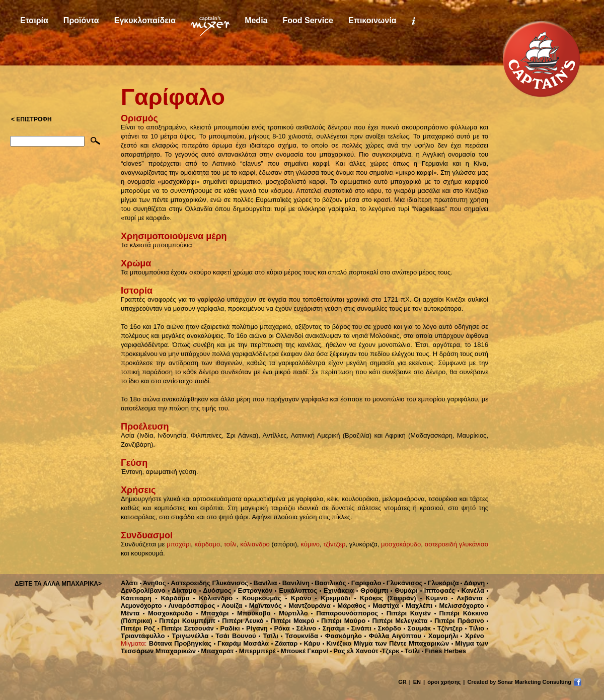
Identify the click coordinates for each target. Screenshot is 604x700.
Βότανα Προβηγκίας (180, 643)
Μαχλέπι (417, 606)
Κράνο (298, 598)
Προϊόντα (81, 20)
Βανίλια (264, 583)
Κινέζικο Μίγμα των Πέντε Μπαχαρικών (386, 643)
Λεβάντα (467, 598)
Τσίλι (269, 636)
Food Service (308, 20)
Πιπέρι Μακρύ (290, 621)
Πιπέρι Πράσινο (457, 621)
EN (417, 682)
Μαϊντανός (263, 606)
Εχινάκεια (337, 590)
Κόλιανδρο (213, 598)
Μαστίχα (384, 606)
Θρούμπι (372, 590)
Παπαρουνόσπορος (345, 613)
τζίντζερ (334, 544)
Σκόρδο (388, 628)
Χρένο (472, 636)
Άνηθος (153, 583)
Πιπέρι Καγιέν (406, 613)
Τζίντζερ (448, 628)
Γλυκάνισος (403, 583)
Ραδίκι (228, 628)
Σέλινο (305, 628)
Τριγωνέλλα (188, 636)
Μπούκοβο (251, 613)
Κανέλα (471, 590)
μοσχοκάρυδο (401, 544)
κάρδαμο (208, 544)
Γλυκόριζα (442, 583)
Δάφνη (473, 583)
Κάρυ (310, 643)
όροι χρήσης (444, 682)
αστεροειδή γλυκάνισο (457, 544)
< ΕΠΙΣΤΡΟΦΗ (31, 119)
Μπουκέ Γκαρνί (303, 651)
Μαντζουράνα (308, 606)
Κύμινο (434, 598)
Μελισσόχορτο (459, 606)
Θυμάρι (404, 590)
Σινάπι (359, 628)
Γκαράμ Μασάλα (241, 643)
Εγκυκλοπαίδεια (145, 20)
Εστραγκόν (253, 590)
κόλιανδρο (255, 544)
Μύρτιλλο (291, 613)
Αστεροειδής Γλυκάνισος (208, 583)
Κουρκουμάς (259, 598)
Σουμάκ (417, 628)
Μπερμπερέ (256, 651)
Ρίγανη (255, 628)
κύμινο (310, 544)
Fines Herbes (444, 651)
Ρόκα (280, 628)
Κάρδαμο (173, 598)
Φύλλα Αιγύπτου (393, 636)
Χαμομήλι (441, 636)
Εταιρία (34, 20)
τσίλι (230, 544)
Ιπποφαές (438, 590)
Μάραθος (350, 606)
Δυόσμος (215, 590)
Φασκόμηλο (341, 636)
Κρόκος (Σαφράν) (385, 598)
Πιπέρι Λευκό (241, 621)
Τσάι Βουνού (234, 636)
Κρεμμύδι (333, 598)
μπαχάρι (179, 544)
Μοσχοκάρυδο (168, 613)
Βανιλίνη (294, 583)
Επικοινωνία (372, 20)
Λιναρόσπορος (190, 606)
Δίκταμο (182, 590)
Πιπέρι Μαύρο (341, 621)
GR (402, 682)
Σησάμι (332, 628)
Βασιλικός (329, 583)
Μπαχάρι (213, 613)
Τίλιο (475, 628)
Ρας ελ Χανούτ (354, 651)
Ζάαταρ (285, 643)
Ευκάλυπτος (296, 590)
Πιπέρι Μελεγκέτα (398, 621)
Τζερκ (390, 651)
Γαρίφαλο (364, 583)
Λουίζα (230, 606)
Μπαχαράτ (216, 651)
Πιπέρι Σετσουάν (186, 628)
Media (256, 20)
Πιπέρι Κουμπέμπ (185, 621)
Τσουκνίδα (299, 636)
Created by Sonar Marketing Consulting (519, 682)
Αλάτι (129, 583)
